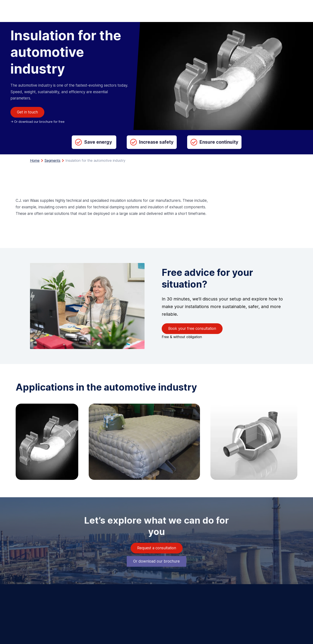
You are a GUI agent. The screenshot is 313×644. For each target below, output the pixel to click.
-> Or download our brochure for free (37, 122)
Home (35, 160)
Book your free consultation (192, 329)
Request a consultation (157, 548)
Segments (52, 160)
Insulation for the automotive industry (95, 160)
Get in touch (27, 112)
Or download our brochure (156, 561)
